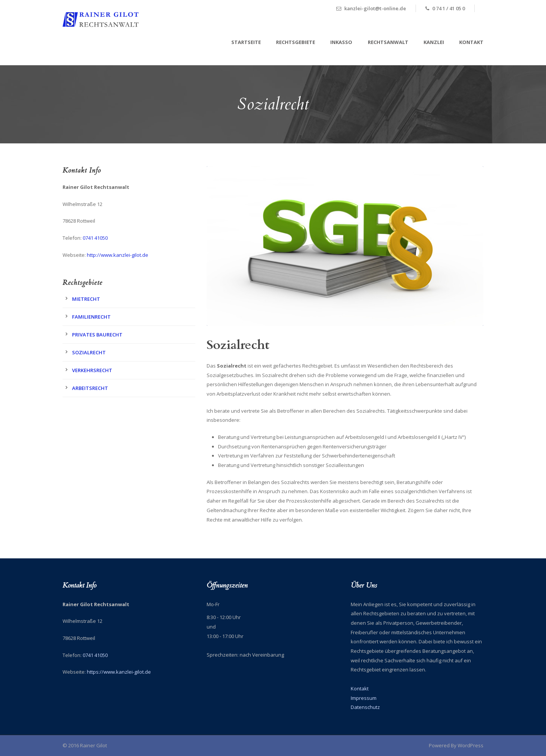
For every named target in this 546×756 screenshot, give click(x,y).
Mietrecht (86, 299)
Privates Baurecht (97, 335)
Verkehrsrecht (92, 370)
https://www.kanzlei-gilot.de (119, 672)
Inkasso (341, 42)
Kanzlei (434, 42)
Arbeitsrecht (90, 388)
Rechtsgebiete (296, 42)
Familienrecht (91, 317)
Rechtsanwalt (388, 42)
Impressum (364, 698)
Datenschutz (365, 707)
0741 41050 (95, 238)
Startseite (246, 42)
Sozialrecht (89, 352)
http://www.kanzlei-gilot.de (118, 255)
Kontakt (471, 42)
